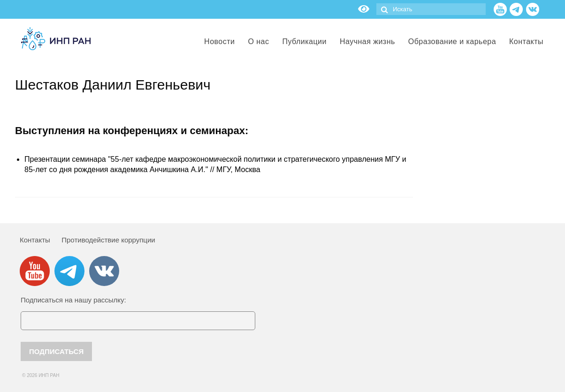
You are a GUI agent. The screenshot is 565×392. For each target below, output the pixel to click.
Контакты (35, 240)
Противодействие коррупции (108, 240)
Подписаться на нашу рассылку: (73, 300)
